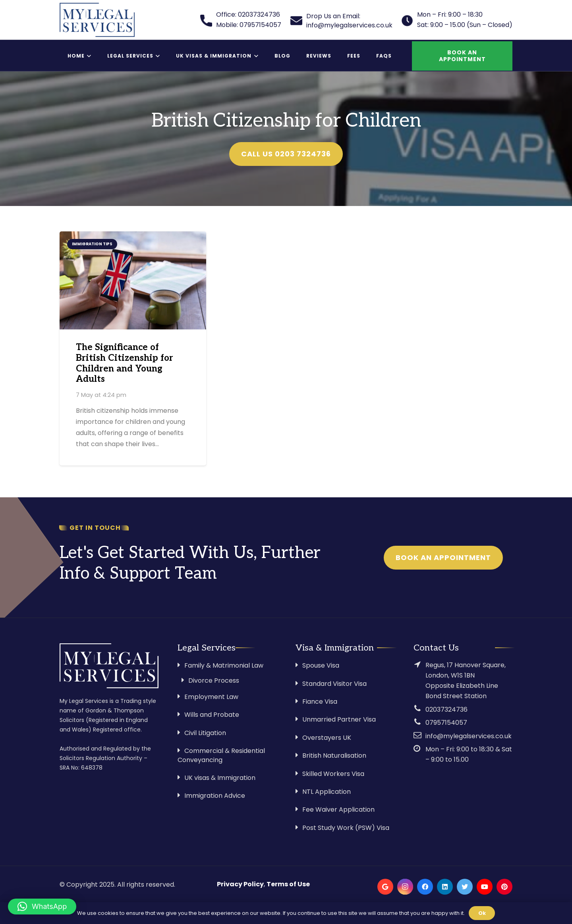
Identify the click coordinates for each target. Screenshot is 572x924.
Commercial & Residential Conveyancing (221, 755)
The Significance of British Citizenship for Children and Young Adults (125, 364)
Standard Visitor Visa (334, 684)
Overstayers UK (327, 738)
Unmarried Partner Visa (339, 719)
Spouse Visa (321, 665)
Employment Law (211, 697)
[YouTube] (485, 887)
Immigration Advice (215, 796)
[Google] (385, 887)
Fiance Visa (320, 702)
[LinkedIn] (445, 887)
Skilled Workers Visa (333, 774)
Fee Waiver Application (338, 809)
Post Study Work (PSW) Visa (346, 828)
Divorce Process (214, 680)
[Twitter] (465, 887)
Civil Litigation (205, 733)
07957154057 (446, 723)
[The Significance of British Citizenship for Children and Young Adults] (133, 280)
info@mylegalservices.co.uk (469, 736)
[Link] (97, 20)
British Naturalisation (334, 756)
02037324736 (446, 709)
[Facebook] (425, 887)
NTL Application (327, 792)
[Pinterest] (504, 887)
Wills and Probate (212, 715)
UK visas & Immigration (220, 778)
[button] (42, 907)
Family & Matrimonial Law (224, 665)
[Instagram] (405, 887)
